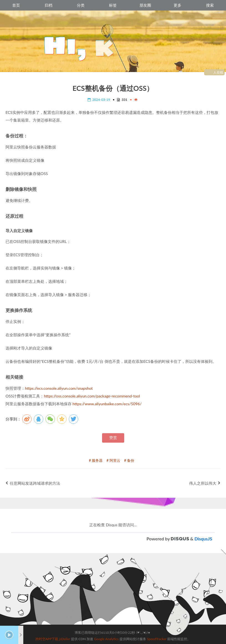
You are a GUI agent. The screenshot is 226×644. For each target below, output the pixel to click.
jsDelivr (64, 624)
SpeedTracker (157, 624)
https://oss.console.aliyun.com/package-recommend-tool (92, 396)
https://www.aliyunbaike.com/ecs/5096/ (107, 404)
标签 (113, 5)
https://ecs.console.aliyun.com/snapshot (59, 388)
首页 (16, 5)
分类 (81, 5)
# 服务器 (96, 460)
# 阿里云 (113, 460)
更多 (177, 5)
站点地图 (141, 631)
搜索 (210, 5)
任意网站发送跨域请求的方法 (33, 483)
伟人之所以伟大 (205, 483)
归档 (49, 5)
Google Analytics (106, 624)
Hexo (81, 631)
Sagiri (120, 631)
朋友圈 (145, 5)
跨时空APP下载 (47, 624)
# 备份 (129, 460)
